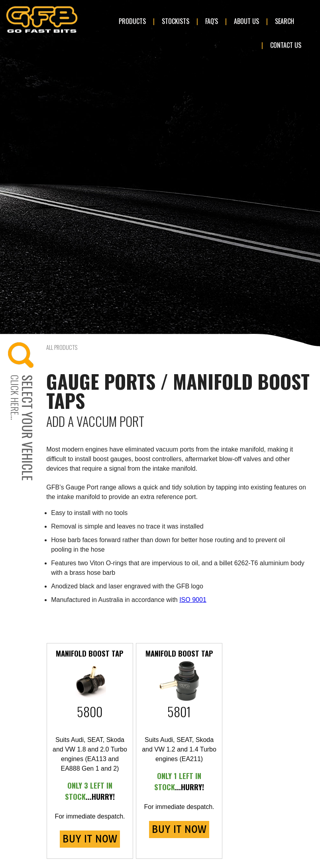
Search (285, 21)
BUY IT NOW (90, 839)
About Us (246, 21)
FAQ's (212, 21)
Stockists (176, 21)
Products (132, 21)
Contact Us (286, 45)
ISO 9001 (193, 600)
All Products (62, 347)
